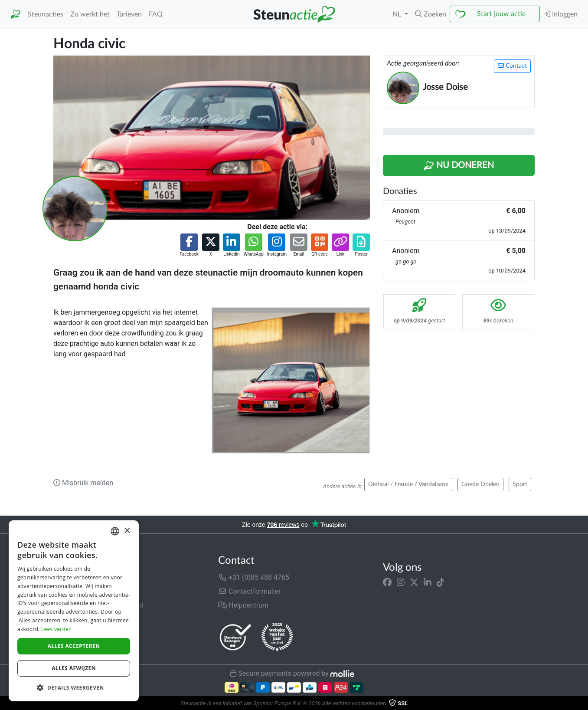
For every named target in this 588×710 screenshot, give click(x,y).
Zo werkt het (90, 14)
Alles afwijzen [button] (74, 668)
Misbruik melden (83, 483)
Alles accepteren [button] (74, 646)
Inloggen (560, 14)
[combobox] (115, 531)
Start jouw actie (501, 14)
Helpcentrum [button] (243, 605)
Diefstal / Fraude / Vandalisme (408, 484)
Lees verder (56, 629)
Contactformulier (250, 591)
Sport (520, 484)
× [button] (127, 531)
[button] (431, 14)
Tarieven (129, 14)
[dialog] (74, 611)
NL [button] (398, 14)
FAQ (156, 14)
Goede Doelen (480, 484)
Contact (512, 66)
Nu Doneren (459, 166)
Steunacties (46, 14)
